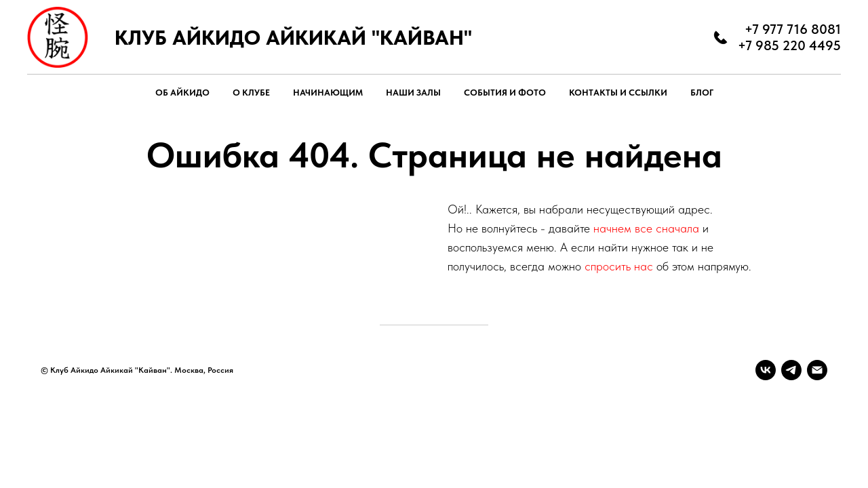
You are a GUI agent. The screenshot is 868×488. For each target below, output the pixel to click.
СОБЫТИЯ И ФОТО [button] (505, 93)
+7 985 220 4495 (789, 45)
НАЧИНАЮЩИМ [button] (328, 93)
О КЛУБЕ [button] (251, 93)
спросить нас (619, 266)
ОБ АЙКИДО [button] (182, 93)
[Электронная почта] (817, 370)
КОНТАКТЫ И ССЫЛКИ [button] (618, 93)
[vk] (766, 370)
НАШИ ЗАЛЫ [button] (413, 93)
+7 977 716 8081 (793, 29)
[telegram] (791, 370)
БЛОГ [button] (702, 93)
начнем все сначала (648, 228)
